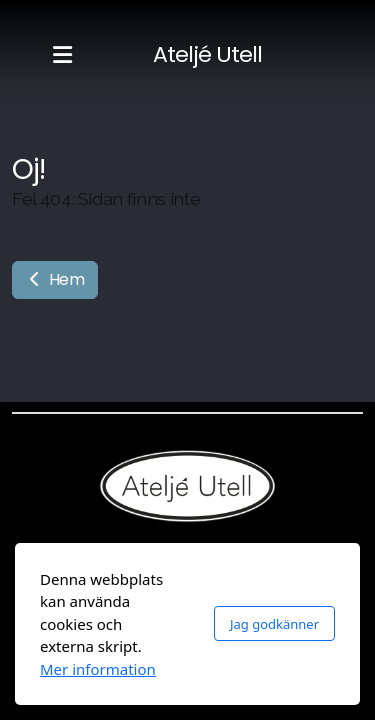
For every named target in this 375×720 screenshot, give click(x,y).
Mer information (98, 669)
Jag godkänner (274, 624)
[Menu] (62, 55)
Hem (55, 279)
